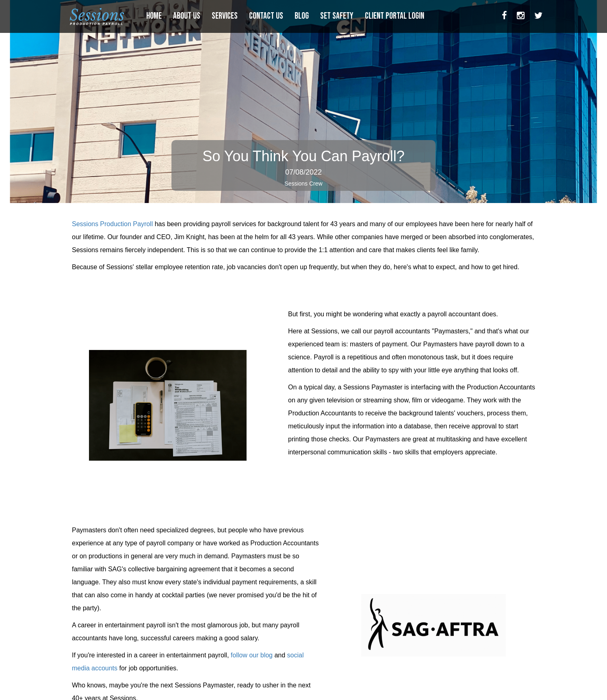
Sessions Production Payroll (112, 224)
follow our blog (252, 655)
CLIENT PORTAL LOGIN (395, 16)
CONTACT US (267, 16)
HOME (155, 16)
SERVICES (225, 16)
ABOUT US (188, 16)
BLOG (302, 16)
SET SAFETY (338, 16)
